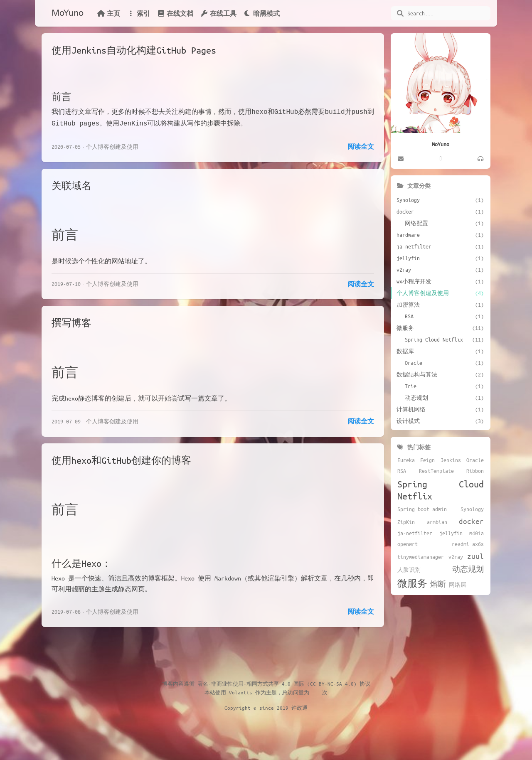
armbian (437, 522)
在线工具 (218, 13)
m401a (477, 533)
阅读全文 (361, 145)
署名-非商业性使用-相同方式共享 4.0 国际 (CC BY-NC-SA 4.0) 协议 (284, 682)
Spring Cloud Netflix (441, 490)
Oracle (475, 460)
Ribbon (475, 471)
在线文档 (175, 13)
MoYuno (68, 13)
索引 (138, 13)
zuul (475, 556)
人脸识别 (409, 570)
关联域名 (71, 184)
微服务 (412, 583)
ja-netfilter (415, 533)
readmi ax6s (468, 544)
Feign (427, 460)
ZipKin (406, 522)
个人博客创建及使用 (112, 145)
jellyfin (451, 533)
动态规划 (468, 569)
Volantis (241, 691)
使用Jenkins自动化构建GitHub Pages (134, 50)
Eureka (406, 460)
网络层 (458, 585)
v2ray (456, 557)
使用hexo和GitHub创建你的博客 (121, 459)
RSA (402, 471)
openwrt (408, 544)
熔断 (438, 584)
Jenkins (451, 460)
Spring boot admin (422, 509)
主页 (108, 13)
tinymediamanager (421, 557)
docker (471, 521)
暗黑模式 (261, 13)
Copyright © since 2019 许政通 (266, 706)
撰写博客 (71, 321)
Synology (472, 509)
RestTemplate (436, 471)
